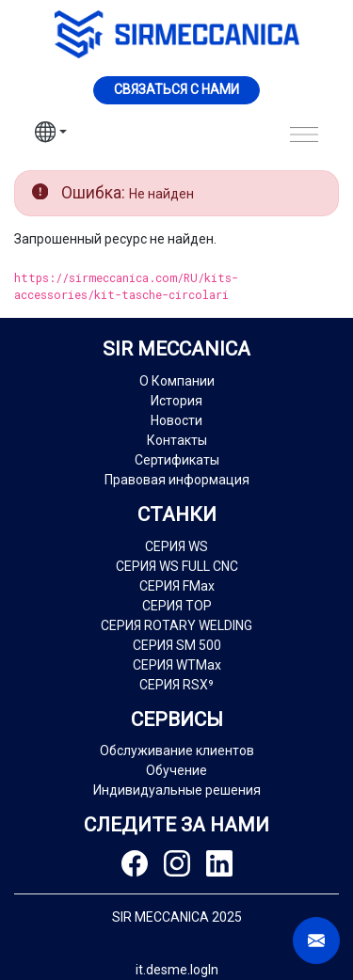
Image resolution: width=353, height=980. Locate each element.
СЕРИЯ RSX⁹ (176, 685)
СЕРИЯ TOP (177, 606)
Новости (176, 420)
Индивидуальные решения (177, 790)
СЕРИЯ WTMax (177, 665)
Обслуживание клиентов (177, 751)
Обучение (176, 770)
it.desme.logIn (177, 970)
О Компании (177, 381)
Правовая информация (177, 480)
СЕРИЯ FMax (177, 586)
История (176, 401)
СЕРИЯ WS (176, 546)
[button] (51, 134)
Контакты (177, 440)
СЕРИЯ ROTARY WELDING (176, 625)
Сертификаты (177, 460)
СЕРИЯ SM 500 (177, 645)
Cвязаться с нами (176, 89)
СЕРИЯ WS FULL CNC (177, 566)
